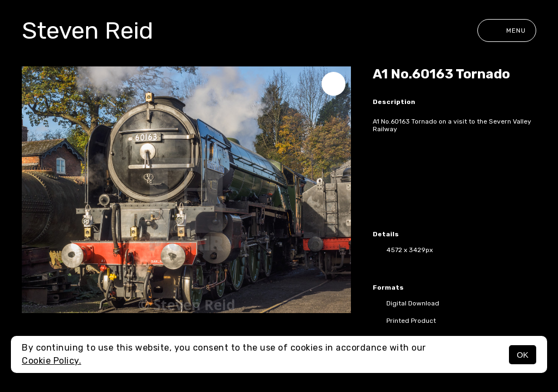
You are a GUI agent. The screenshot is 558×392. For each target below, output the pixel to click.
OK (523, 355)
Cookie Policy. (51, 361)
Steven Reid (87, 30)
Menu (507, 30)
